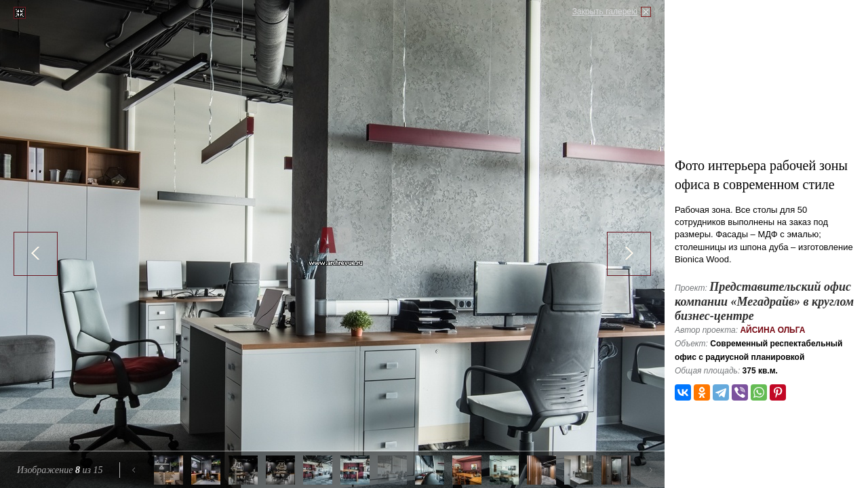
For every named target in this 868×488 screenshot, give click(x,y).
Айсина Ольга (772, 330)
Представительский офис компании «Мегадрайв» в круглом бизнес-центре (764, 301)
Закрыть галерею (605, 12)
